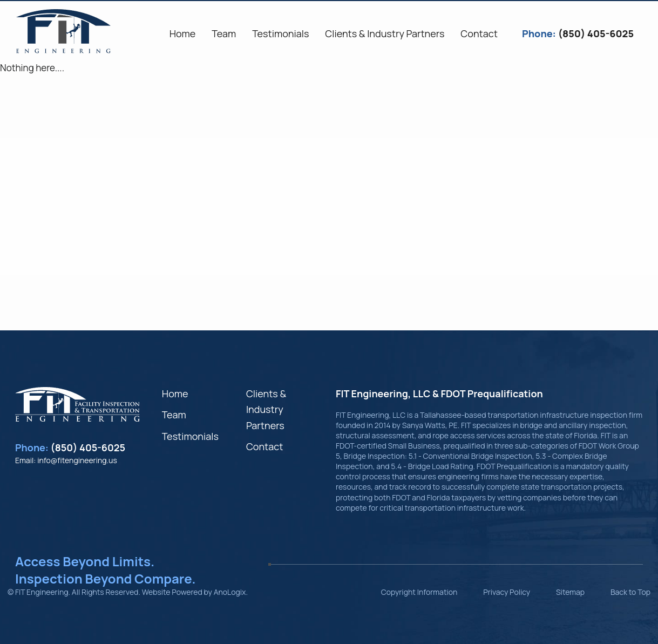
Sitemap (570, 592)
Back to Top (630, 592)
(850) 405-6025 (88, 448)
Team (174, 415)
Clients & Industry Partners (266, 409)
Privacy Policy (507, 592)
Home (175, 394)
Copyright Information (419, 592)
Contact (265, 446)
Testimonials (190, 436)
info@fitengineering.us (77, 460)
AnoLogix (230, 592)
